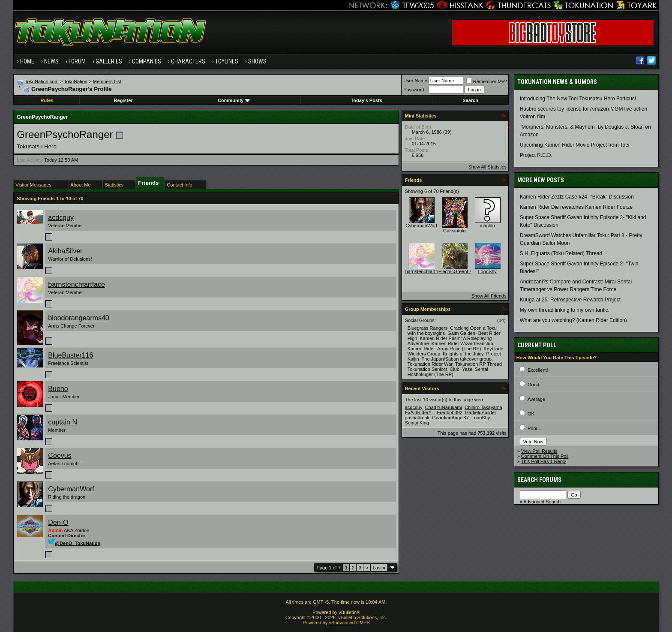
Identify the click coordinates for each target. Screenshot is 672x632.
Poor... (534, 428)
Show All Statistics (487, 167)
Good (533, 385)
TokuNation (76, 81)
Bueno (58, 389)
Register (123, 100)
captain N (63, 422)
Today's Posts (366, 100)
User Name (415, 81)
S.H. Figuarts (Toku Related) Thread (561, 253)
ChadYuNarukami (444, 407)
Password (414, 90)
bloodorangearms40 (78, 318)
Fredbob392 (450, 412)
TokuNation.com (42, 81)
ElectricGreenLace (458, 271)
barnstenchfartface (76, 284)
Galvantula (454, 231)
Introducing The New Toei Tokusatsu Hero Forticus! (578, 99)
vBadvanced (342, 623)
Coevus (60, 456)
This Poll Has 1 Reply (544, 461)
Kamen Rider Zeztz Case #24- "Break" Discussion (577, 197)
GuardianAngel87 (450, 418)
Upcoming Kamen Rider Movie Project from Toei (575, 145)
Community (234, 100)
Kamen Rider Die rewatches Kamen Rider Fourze (576, 207)
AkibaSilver (65, 251)
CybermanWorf (71, 489)
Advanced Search (542, 502)
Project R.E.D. (536, 155)
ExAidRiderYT (420, 412)
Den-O (58, 522)
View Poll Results (539, 451)
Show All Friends (489, 296)
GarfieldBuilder (481, 412)
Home (27, 61)
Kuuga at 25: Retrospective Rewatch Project (570, 300)
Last (379, 568)
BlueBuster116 (70, 355)
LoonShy (487, 271)
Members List (107, 81)
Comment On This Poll (545, 456)
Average (536, 399)
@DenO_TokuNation (74, 543)
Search (470, 100)
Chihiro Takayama (483, 407)
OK (531, 414)
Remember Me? (487, 81)
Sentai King (417, 423)
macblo (487, 226)
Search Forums (539, 480)
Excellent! (538, 370)
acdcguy (61, 218)
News (51, 61)
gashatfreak (417, 418)
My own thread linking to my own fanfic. (565, 310)
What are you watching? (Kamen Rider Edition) (573, 320)
